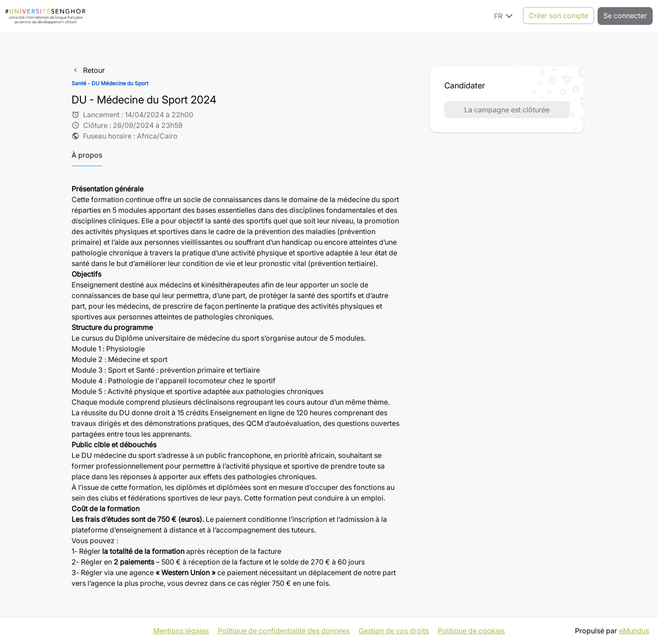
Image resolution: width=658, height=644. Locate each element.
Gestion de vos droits (394, 631)
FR (505, 16)
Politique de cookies (471, 631)
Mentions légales (181, 631)
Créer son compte (558, 16)
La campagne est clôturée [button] (507, 110)
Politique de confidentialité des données (284, 631)
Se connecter (625, 16)
